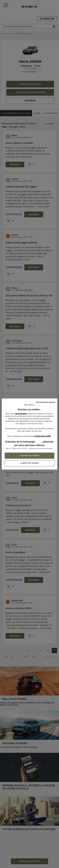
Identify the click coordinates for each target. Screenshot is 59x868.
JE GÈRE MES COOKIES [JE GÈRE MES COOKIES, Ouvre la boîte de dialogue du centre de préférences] (29, 463)
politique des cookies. (43, 436)
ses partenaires (21, 414)
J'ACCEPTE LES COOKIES (29, 456)
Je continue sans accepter (46, 402)
